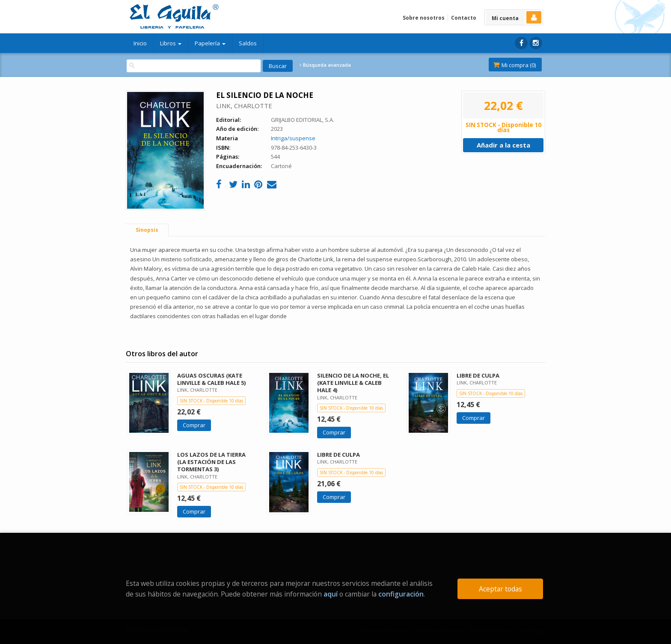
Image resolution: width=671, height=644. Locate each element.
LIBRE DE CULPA (478, 375)
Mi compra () (514, 65)
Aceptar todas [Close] (500, 589)
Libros (171, 43)
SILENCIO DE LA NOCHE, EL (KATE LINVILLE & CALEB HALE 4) (353, 383)
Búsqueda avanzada (325, 65)
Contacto (464, 18)
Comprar (194, 425)
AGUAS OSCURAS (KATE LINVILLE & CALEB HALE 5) (211, 379)
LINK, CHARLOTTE (244, 106)
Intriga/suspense (293, 138)
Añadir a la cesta (503, 145)
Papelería (210, 43)
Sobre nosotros (424, 18)
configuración (401, 594)
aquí (331, 594)
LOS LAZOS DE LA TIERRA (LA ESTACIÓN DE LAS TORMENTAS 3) (211, 462)
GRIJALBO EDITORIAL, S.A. (303, 120)
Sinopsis (147, 230)
